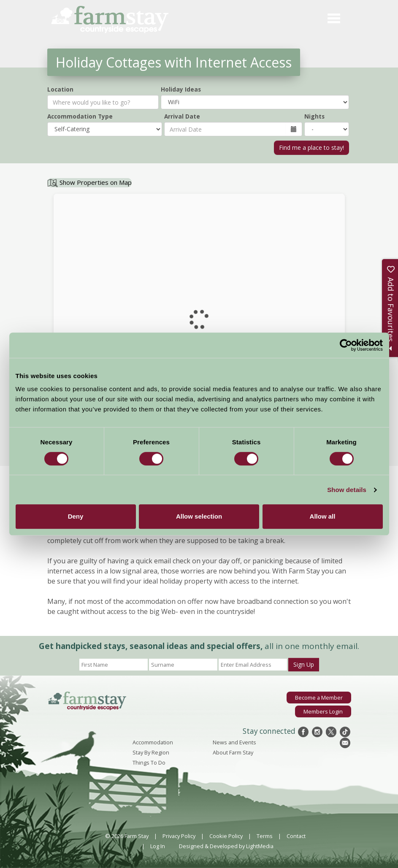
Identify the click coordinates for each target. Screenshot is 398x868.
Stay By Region (151, 752)
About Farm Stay (233, 752)
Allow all (323, 516)
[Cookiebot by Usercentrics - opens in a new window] (346, 345)
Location (60, 89)
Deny (76, 516)
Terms (265, 836)
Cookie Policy (226, 836)
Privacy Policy (179, 836)
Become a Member (319, 698)
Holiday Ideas (181, 89)
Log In (158, 846)
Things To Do (149, 763)
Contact (296, 836)
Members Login (323, 711)
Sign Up (304, 664)
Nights (314, 116)
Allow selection (199, 516)
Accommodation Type (80, 116)
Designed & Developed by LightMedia (226, 846)
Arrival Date (182, 116)
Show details (347, 490)
